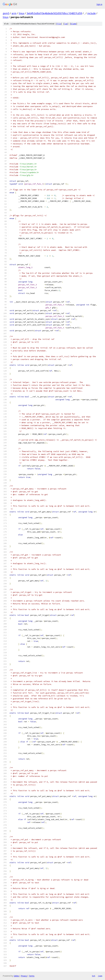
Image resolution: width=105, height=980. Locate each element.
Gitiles (16, 976)
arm (14, 13)
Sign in (99, 4)
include (91, 13)
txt (94, 976)
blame (73, 24)
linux (22, 13)
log (66, 24)
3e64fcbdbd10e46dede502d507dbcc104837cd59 (54, 13)
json (100, 976)
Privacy (24, 976)
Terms (32, 976)
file (59, 24)
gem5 (6, 13)
